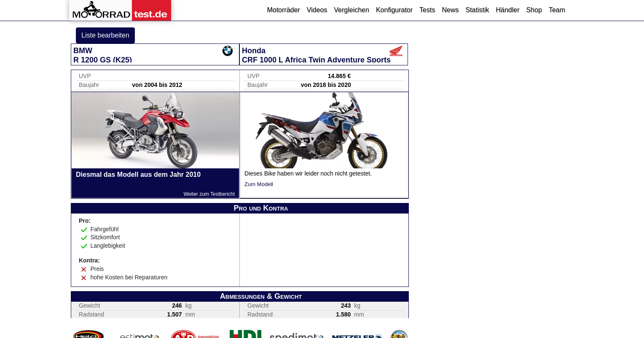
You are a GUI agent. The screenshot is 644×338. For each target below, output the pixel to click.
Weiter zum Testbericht (209, 194)
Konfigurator (394, 10)
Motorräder (283, 10)
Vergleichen (352, 10)
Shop (534, 10)
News (450, 10)
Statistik (477, 10)
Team (557, 10)
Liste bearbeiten (105, 35)
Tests (427, 10)
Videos (317, 10)
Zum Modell (259, 184)
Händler (507, 10)
